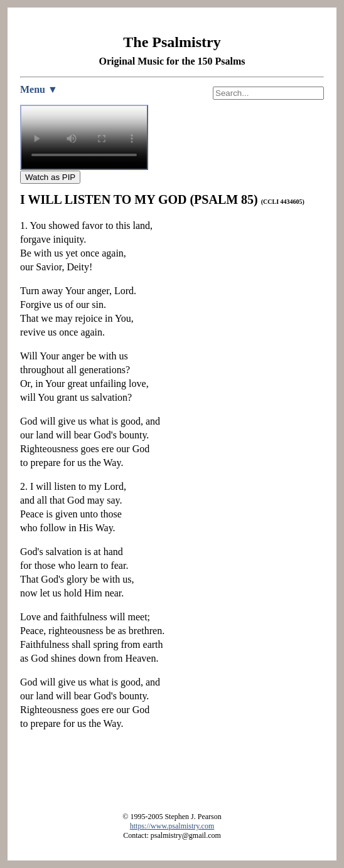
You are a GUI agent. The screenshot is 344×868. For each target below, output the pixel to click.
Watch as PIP (50, 177)
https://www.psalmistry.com (172, 826)
